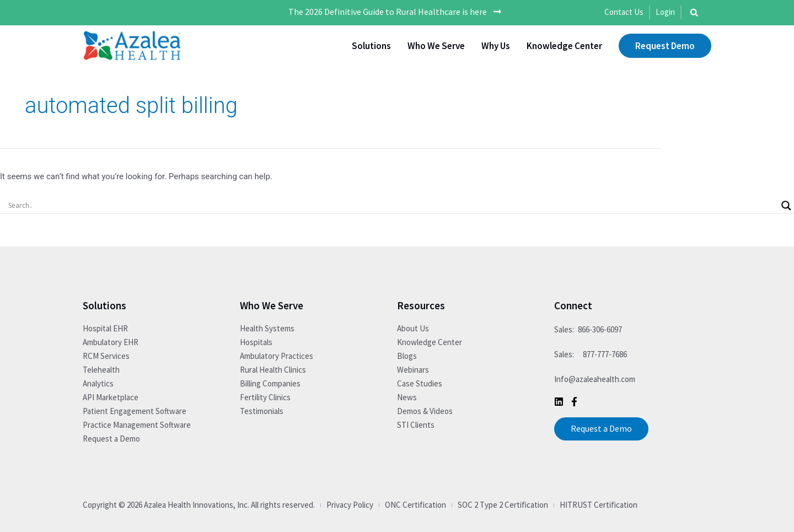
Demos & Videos (425, 411)
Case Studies (420, 383)
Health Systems (267, 328)
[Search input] (392, 206)
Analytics (98, 383)
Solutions (371, 46)
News (407, 397)
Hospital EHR (105, 328)
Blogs (407, 356)
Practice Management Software (137, 425)
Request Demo (665, 46)
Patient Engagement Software (135, 411)
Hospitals (256, 342)
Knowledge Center (564, 46)
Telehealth (101, 370)
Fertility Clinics (265, 397)
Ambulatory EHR (111, 342)
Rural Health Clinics (273, 370)
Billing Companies (270, 383)
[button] (694, 13)
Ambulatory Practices (277, 356)
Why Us (496, 46)
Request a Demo (111, 439)
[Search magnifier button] (786, 206)
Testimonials (262, 411)
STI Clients (416, 425)
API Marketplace (111, 397)
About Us (413, 328)
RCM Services (106, 356)
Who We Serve (436, 46)
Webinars (413, 370)
